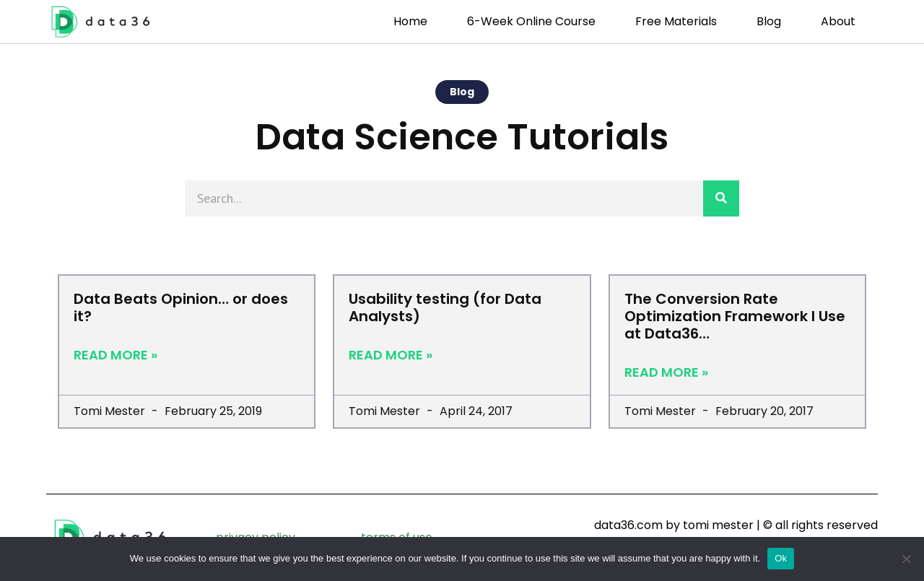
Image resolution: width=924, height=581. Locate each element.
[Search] (721, 198)
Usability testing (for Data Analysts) (445, 307)
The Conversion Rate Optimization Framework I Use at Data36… (735, 316)
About (838, 21)
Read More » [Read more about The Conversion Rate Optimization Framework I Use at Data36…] (666, 372)
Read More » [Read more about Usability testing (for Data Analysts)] (391, 355)
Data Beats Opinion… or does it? (181, 307)
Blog (769, 21)
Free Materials (676, 21)
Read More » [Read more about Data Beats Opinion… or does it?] (115, 355)
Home (410, 21)
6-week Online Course (531, 21)
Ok (781, 558)
